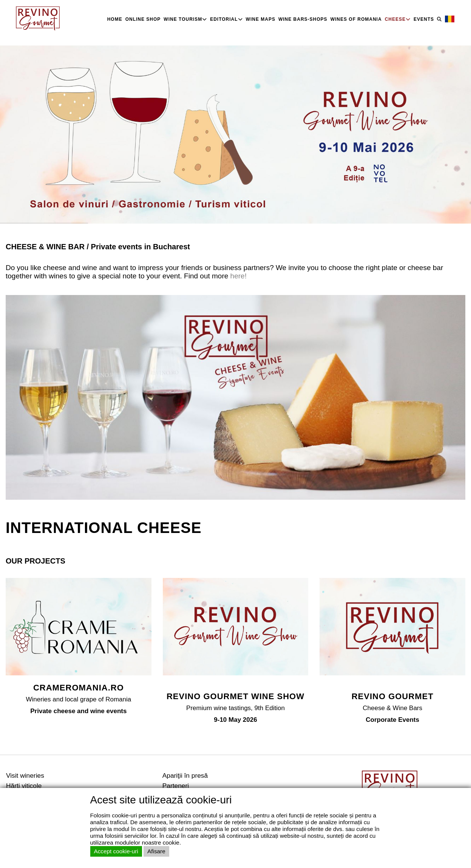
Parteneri (176, 786)
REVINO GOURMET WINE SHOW (235, 696)
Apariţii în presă (185, 775)
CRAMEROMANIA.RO (79, 688)
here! (237, 276)
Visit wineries (25, 775)
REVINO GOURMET (393, 696)
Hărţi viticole (24, 786)
